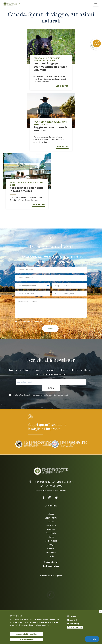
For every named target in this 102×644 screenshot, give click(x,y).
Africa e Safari (51, 562)
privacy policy (45, 625)
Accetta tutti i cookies (27, 634)
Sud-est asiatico (51, 566)
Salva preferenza (75, 627)
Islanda (51, 537)
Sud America (51, 552)
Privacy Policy (48, 321)
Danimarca (51, 525)
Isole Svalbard (51, 541)
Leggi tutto (62, 86)
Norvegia (51, 545)
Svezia (51, 556)
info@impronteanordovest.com (51, 490)
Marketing (74, 624)
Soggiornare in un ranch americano (50, 129)
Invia (50, 329)
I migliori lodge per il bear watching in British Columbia (50, 67)
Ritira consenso (27, 639)
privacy (33, 395)
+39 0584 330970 (51, 486)
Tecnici (73, 616)
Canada (51, 522)
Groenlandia (51, 533)
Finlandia (51, 529)
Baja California (51, 518)
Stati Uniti (51, 548)
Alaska (51, 514)
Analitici (73, 620)
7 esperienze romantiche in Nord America (27, 189)
